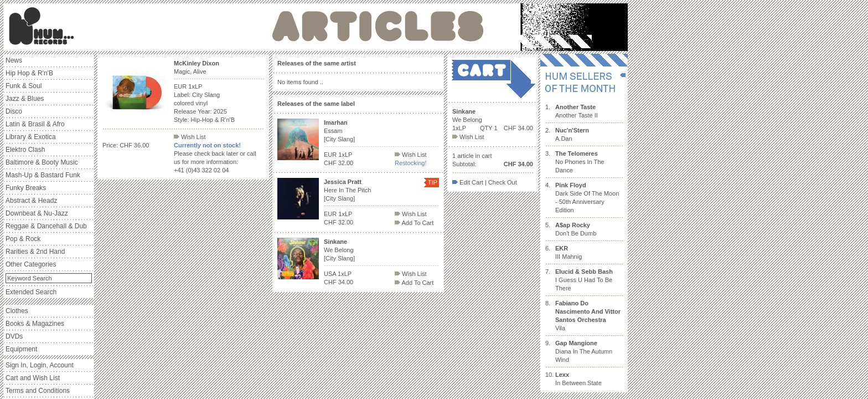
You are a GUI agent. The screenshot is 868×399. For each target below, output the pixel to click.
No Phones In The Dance (580, 162)
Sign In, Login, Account (40, 365)
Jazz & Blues (25, 99)
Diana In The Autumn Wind (584, 351)
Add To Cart (414, 223)
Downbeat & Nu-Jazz (37, 213)
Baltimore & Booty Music (42, 162)
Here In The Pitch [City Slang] (347, 190)
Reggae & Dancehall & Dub (46, 226)
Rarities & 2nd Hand (35, 252)
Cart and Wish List (33, 378)
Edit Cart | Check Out (485, 182)
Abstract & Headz (31, 201)
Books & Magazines (35, 324)
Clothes (17, 311)
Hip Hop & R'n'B (29, 73)
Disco (14, 111)
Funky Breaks (26, 188)
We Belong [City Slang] (339, 250)
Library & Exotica (31, 137)
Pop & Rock (23, 239)
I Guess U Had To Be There (584, 280)
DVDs (14, 336)
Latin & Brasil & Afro (35, 124)
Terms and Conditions (38, 391)
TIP (433, 182)
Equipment (21, 349)
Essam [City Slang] (339, 131)
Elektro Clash (25, 150)
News (14, 60)
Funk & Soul (24, 86)
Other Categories (31, 264)
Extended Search (31, 292)
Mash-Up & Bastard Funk (43, 175)
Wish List (190, 137)
